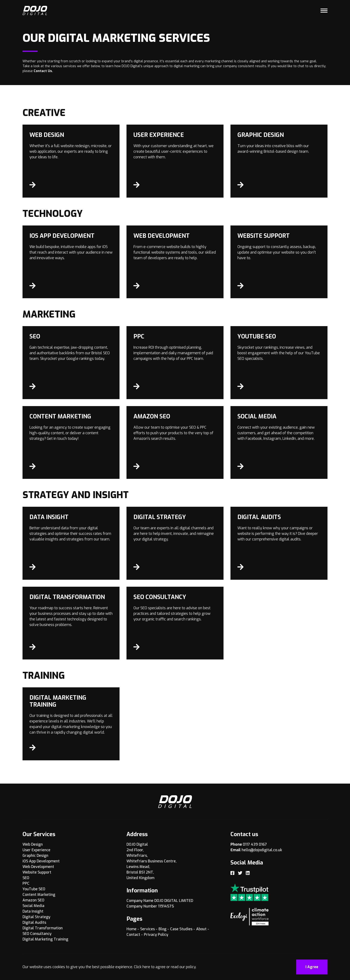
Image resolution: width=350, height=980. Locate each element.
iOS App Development (41, 861)
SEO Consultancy (37, 934)
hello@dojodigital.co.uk (262, 850)
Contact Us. (43, 71)
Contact (133, 935)
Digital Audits (34, 922)
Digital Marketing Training (45, 939)
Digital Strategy (36, 917)
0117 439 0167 (255, 844)
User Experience (36, 850)
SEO (26, 878)
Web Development (38, 867)
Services (147, 929)
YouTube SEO (34, 889)
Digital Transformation (43, 928)
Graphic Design (35, 856)
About (201, 929)
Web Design (33, 844)
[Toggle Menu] (324, 10)
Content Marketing (39, 895)
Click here (142, 967)
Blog (162, 929)
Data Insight (33, 911)
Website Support (37, 872)
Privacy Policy (156, 935)
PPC (26, 883)
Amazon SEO (33, 900)
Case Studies (181, 929)
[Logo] (35, 10)
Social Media (33, 906)
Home (131, 929)
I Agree (312, 967)
